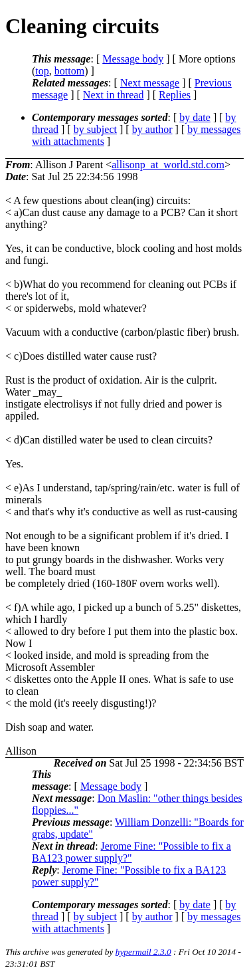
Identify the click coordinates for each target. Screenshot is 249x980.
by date (195, 117)
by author (152, 129)
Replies (175, 95)
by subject (95, 129)
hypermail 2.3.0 (143, 952)
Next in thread (114, 95)
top (42, 71)
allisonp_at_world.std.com (168, 165)
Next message (150, 83)
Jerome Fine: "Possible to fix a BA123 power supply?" (131, 852)
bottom (69, 71)
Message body (133, 59)
